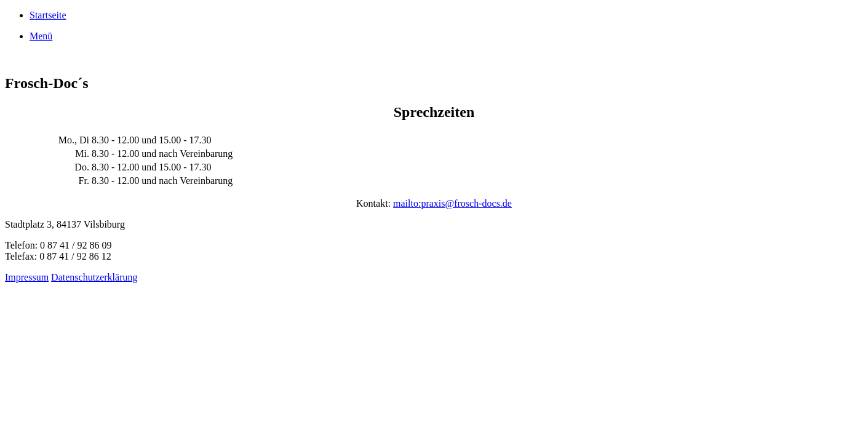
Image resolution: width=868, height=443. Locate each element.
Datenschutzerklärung (94, 277)
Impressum (27, 277)
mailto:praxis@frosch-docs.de (452, 203)
